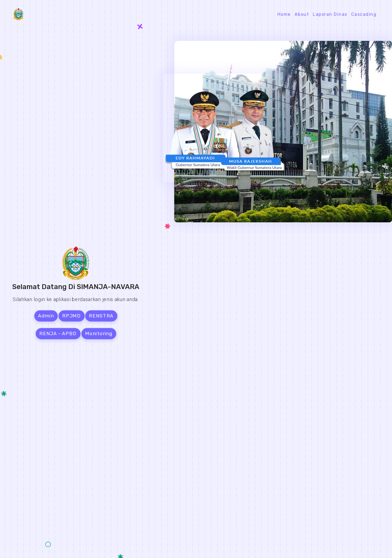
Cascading (364, 14)
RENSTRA (101, 316)
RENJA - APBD (58, 333)
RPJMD (71, 316)
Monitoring (99, 333)
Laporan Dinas (330, 14)
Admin (46, 316)
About (302, 14)
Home (284, 14)
